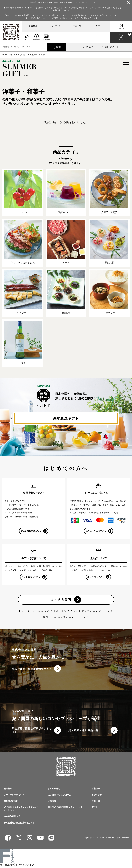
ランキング (55, 26)
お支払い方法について (96, 531)
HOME (5, 55)
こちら (85, 619)
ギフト (99, 26)
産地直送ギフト (66, 419)
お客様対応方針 (11, 803)
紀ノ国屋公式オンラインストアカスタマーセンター (21, 810)
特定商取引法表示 (12, 818)
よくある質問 (61, 601)
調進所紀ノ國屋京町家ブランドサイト (31, 732)
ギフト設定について (31, 578)
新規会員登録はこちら (31, 531)
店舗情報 (52, 803)
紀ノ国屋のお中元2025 (20, 55)
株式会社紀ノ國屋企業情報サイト (32, 670)
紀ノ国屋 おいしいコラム (59, 797)
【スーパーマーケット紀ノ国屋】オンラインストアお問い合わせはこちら (65, 613)
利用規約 (8, 790)
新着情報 (33, 26)
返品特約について (96, 578)
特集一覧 (77, 26)
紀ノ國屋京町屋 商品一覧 (83, 732)
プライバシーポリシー (14, 797)
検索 (58, 47)
